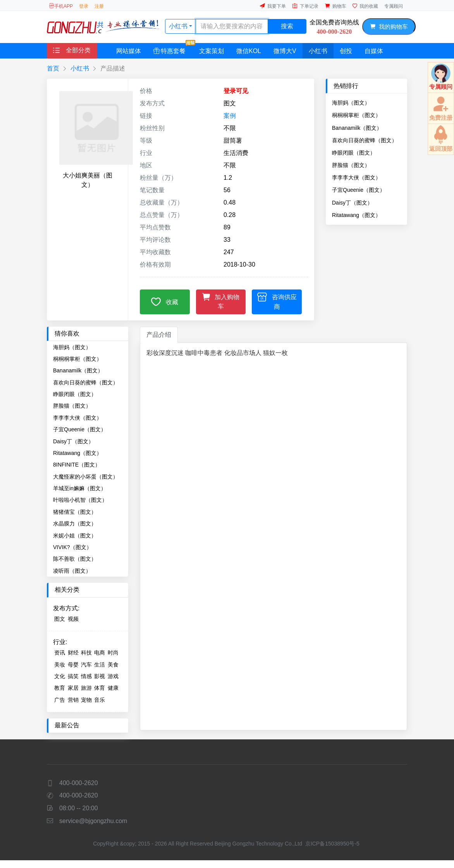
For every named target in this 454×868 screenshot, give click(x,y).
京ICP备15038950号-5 (332, 844)
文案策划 (212, 51)
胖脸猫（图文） (351, 165)
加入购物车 (221, 301)
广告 (60, 700)
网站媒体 (129, 51)
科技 (86, 653)
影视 (100, 676)
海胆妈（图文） (351, 103)
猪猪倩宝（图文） (75, 512)
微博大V (285, 51)
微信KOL (249, 51)
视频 (73, 619)
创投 (346, 51)
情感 (86, 676)
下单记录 (305, 6)
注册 (99, 6)
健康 (113, 688)
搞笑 (73, 676)
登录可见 (236, 91)
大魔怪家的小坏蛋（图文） (86, 477)
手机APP (61, 6)
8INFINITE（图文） (77, 465)
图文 (60, 619)
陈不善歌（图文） (75, 559)
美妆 (60, 665)
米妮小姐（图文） (75, 536)
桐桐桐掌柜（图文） (356, 115)
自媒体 (374, 51)
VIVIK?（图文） (72, 547)
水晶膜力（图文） (75, 524)
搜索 (287, 26)
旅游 (86, 688)
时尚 (113, 653)
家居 (73, 688)
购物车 (335, 6)
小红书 (179, 26)
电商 (100, 653)
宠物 (86, 700)
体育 (100, 688)
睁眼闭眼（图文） (354, 153)
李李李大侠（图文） (356, 177)
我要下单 (273, 6)
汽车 (86, 665)
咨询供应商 (277, 301)
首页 (53, 68)
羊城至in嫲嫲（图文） (80, 488)
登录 (84, 6)
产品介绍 (159, 335)
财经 (73, 653)
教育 (60, 688)
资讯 (60, 653)
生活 (100, 665)
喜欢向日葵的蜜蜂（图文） (365, 140)
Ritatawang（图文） (356, 215)
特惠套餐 (173, 49)
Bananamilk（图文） (357, 128)
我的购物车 (389, 27)
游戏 (113, 676)
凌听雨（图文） (72, 571)
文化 (60, 676)
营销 (73, 700)
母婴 (73, 665)
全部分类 (72, 50)
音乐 (100, 700)
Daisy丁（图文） (352, 203)
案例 (230, 116)
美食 (113, 665)
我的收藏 (365, 6)
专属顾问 (394, 6)
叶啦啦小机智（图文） (80, 500)
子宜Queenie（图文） (359, 190)
